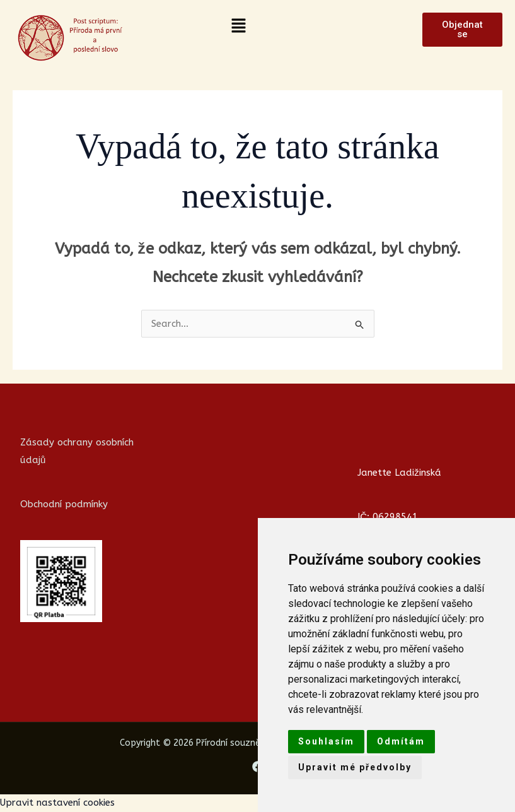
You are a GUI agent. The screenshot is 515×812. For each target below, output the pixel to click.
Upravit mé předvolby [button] (355, 767)
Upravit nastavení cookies (57, 803)
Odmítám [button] (401, 741)
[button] (238, 26)
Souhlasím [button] (326, 741)
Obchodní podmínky (64, 504)
